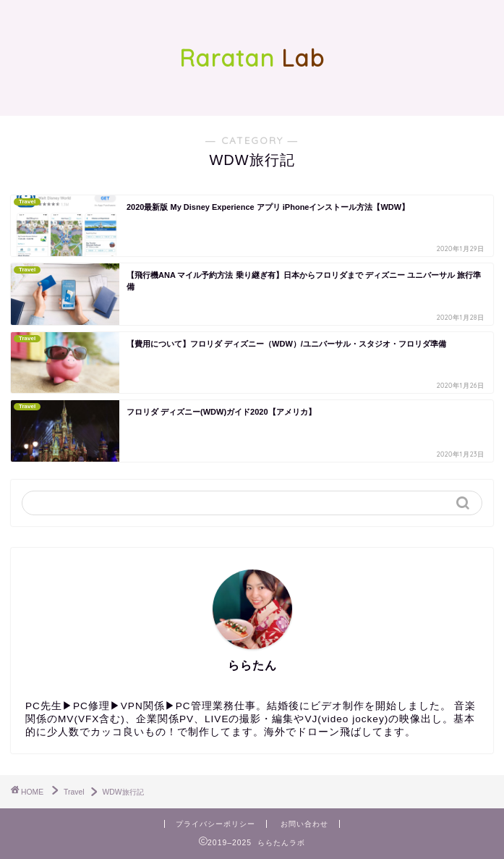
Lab (252, 58)
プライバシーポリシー (215, 824)
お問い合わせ (304, 824)
